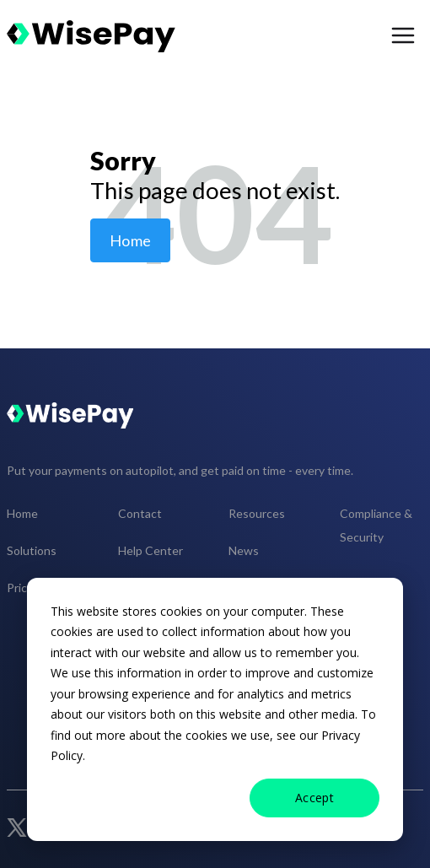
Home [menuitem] (22, 513)
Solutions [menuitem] (32, 550)
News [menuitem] (244, 550)
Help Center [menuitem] (150, 550)
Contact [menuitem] (140, 513)
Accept (314, 798)
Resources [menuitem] (257, 513)
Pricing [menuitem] (25, 588)
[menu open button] (403, 36)
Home (130, 240)
